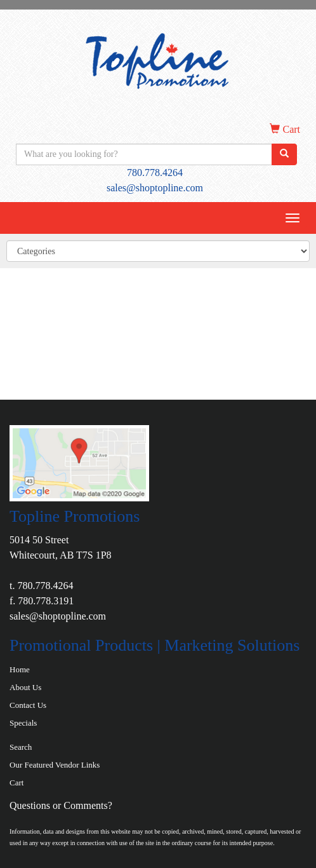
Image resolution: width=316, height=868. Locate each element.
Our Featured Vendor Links (55, 765)
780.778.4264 (155, 173)
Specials (23, 723)
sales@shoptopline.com (155, 188)
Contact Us (28, 705)
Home (20, 669)
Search (21, 747)
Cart (16, 783)
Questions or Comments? (61, 805)
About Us (25, 687)
